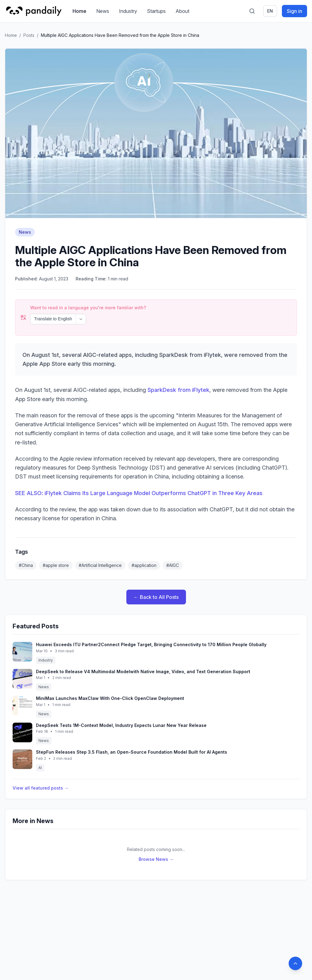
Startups (156, 11)
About (182, 11)
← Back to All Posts (156, 580)
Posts (29, 35)
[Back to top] (295, 963)
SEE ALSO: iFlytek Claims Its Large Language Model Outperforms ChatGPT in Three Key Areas (139, 476)
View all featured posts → (41, 771)
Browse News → (156, 843)
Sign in (294, 11)
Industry (128, 11)
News (103, 11)
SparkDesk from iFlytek (178, 373)
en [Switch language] (270, 11)
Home (79, 11)
